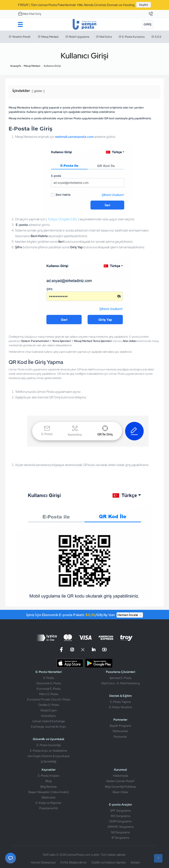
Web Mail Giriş (30, 14)
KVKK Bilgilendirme (74, 862)
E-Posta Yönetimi (120, 707)
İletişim (135, 862)
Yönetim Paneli (20, 37)
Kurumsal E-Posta (49, 689)
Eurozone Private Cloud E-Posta (49, 699)
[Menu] (20, 24)
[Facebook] (62, 650)
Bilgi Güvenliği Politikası (120, 787)
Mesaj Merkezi (48, 37)
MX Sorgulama (120, 816)
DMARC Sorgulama (120, 827)
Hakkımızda (120, 776)
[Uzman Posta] (84, 24)
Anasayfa (16, 66)
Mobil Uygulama (77, 37)
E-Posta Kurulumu (132, 37)
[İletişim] (151, 14)
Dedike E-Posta (49, 705)
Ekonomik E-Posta (49, 683)
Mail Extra (104, 37)
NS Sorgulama (120, 832)
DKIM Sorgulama (120, 821)
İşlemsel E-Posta (120, 678)
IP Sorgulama (120, 838)
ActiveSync (49, 716)
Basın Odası (120, 792)
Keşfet (144, 5)
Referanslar (120, 731)
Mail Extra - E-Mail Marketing (120, 683)
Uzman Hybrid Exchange (49, 721)
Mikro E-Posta (49, 694)
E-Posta (49, 678)
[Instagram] (72, 650)
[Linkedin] (94, 650)
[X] (83, 650)
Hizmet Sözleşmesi (43, 862)
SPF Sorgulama (120, 811)
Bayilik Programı (120, 726)
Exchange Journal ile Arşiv (49, 727)
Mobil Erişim (49, 710)
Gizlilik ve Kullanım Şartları (109, 862)
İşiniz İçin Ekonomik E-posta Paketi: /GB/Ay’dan (85, 615)
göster (38, 91)
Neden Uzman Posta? (120, 781)
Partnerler (120, 737)
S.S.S (156, 37)
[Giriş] (148, 24)
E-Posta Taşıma (120, 702)
